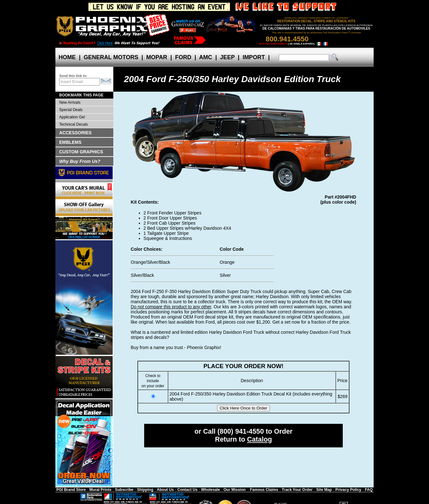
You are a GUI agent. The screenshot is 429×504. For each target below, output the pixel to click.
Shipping (145, 490)
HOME (67, 57)
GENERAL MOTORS (111, 57)
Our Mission (234, 490)
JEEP (228, 57)
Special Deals (71, 110)
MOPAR (157, 57)
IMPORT (254, 57)
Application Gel (72, 117)
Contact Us (187, 490)
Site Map (324, 490)
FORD (183, 57)
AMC (206, 57)
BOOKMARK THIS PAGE (81, 95)
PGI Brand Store (71, 490)
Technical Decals (74, 124)
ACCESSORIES (75, 133)
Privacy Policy (348, 490)
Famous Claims (264, 490)
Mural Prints (100, 490)
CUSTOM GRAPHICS (81, 152)
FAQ (369, 490)
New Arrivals (70, 102)
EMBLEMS (70, 142)
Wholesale (211, 490)
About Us (165, 490)
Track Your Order (297, 490)
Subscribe (124, 490)
